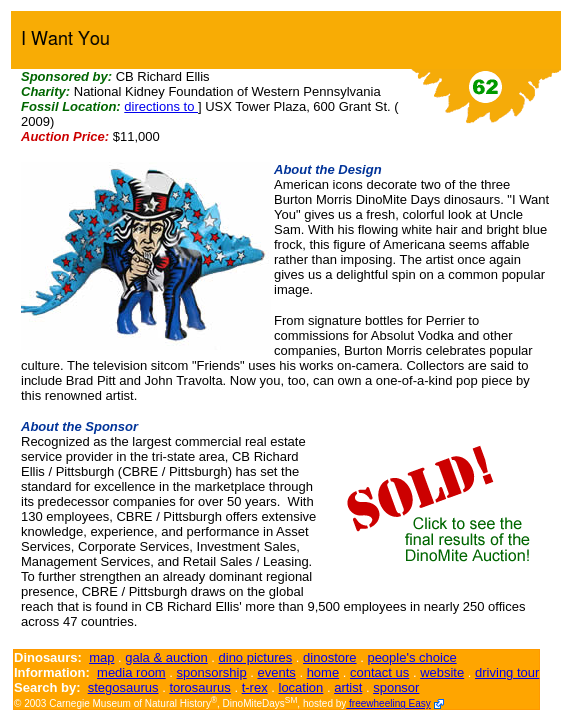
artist (348, 687)
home (323, 672)
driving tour (507, 672)
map (101, 657)
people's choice (411, 657)
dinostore (329, 657)
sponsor (396, 687)
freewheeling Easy (388, 703)
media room (131, 672)
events (276, 672)
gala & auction (166, 657)
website (442, 672)
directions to (161, 106)
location (301, 687)
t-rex (255, 687)
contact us (379, 672)
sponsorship (212, 672)
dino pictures (256, 657)
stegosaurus (123, 687)
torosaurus (199, 687)
